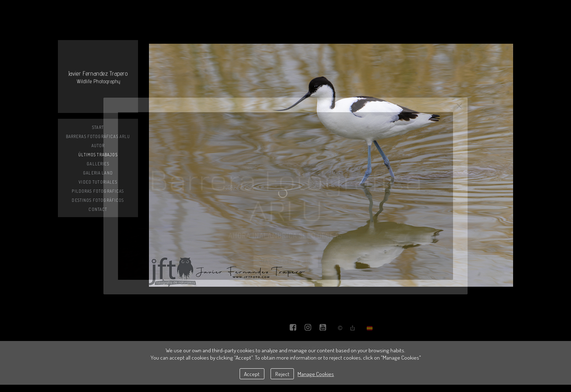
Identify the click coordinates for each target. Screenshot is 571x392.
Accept (252, 374)
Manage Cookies (316, 374)
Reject (282, 374)
